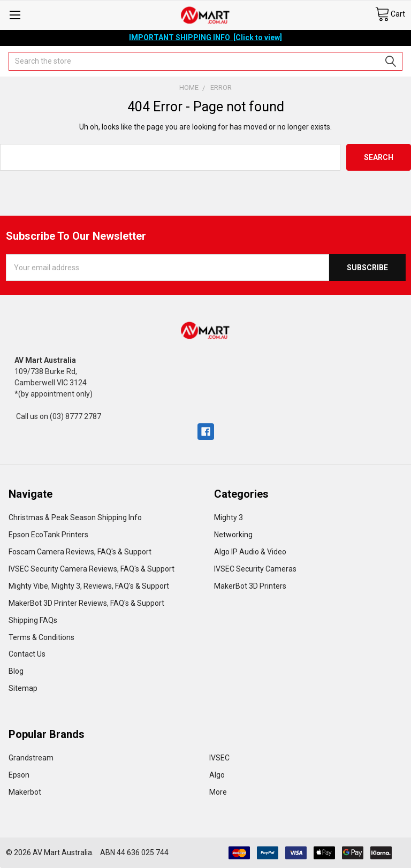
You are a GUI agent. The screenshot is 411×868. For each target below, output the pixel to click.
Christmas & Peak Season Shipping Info (75, 517)
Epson (19, 775)
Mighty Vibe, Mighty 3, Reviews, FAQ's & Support (89, 586)
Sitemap (23, 688)
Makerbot (25, 792)
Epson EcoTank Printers (48, 535)
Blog (16, 671)
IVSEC (219, 758)
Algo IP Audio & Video (250, 552)
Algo (217, 775)
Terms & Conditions (41, 637)
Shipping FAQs (33, 620)
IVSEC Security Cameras (255, 569)
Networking (233, 535)
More (218, 792)
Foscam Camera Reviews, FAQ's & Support (80, 552)
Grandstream (31, 758)
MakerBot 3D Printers (250, 586)
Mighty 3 (229, 517)
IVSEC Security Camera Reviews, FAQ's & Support (92, 569)
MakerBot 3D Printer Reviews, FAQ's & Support (86, 603)
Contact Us (27, 654)
